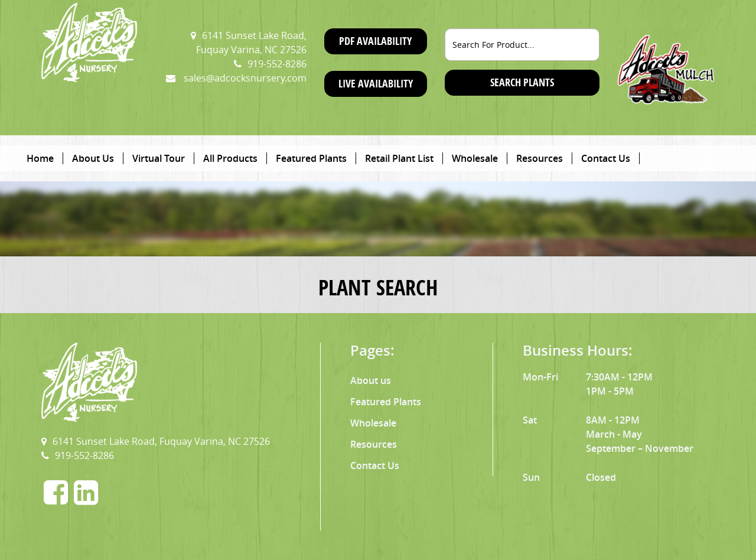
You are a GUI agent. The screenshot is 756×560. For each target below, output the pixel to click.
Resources (540, 158)
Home (40, 158)
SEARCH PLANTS (522, 82)
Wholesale (475, 158)
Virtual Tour (159, 158)
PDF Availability (375, 41)
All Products (230, 158)
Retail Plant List (399, 158)
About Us (93, 158)
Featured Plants (311, 158)
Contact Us (606, 158)
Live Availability (376, 84)
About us (371, 380)
